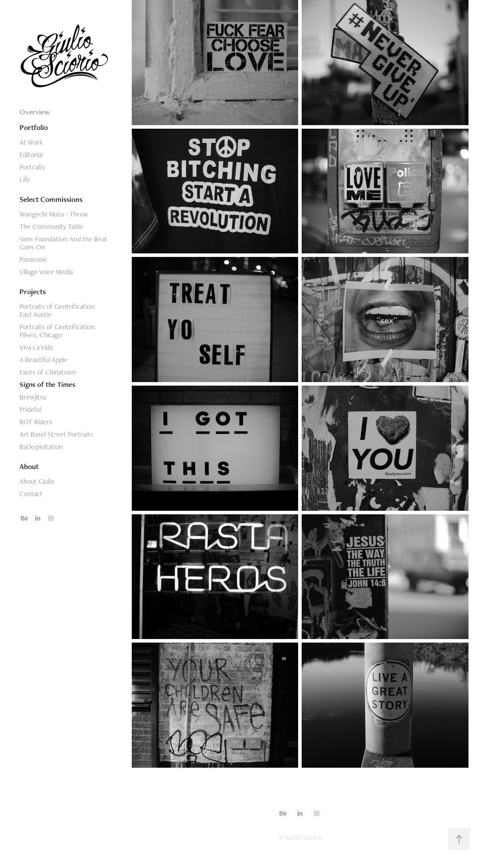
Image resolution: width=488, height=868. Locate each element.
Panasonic (33, 259)
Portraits (32, 167)
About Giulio (37, 481)
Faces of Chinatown (48, 372)
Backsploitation (41, 447)
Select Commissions (51, 199)
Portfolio (34, 127)
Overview (35, 112)
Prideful (30, 409)
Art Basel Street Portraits (56, 434)
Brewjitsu (33, 397)
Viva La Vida (36, 347)
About (29, 466)
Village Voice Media (46, 272)
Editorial (31, 155)
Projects (33, 292)
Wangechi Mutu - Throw (54, 214)
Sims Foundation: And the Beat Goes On (63, 243)
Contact (31, 494)
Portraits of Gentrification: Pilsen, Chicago (58, 331)
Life (25, 180)
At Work (31, 142)
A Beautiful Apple (43, 360)
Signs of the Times (47, 385)
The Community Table (51, 227)
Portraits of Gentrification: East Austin (58, 310)
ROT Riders (36, 422)
